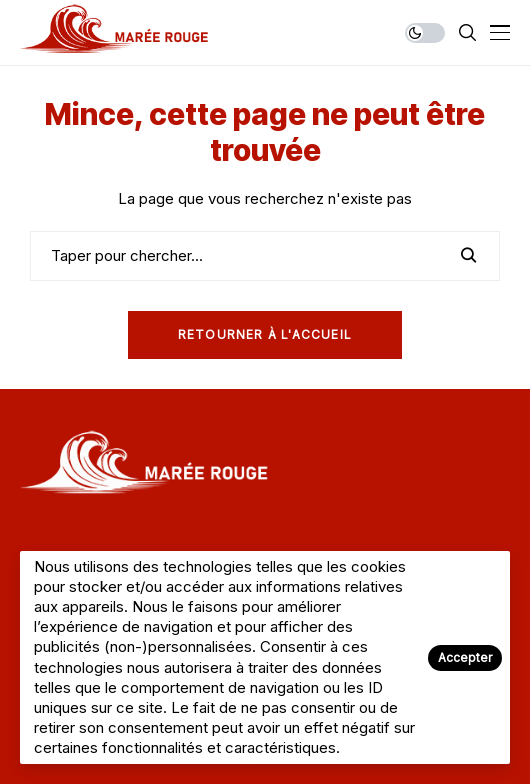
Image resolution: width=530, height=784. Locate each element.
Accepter (465, 657)
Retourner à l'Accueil (265, 334)
